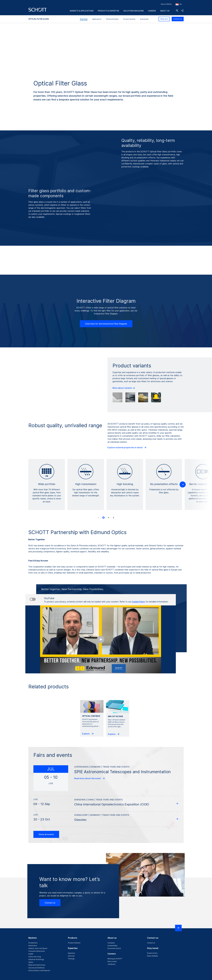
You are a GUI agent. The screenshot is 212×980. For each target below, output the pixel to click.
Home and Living (35, 957)
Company (111, 943)
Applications (97, 19)
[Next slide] (114, 518)
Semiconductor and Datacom (39, 970)
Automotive (33, 946)
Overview (84, 19)
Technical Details (112, 19)
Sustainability (112, 946)
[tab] (103, 518)
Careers (152, 11)
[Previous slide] (98, 518)
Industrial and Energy (36, 959)
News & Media (166, 4)
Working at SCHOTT (115, 959)
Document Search (114, 948)
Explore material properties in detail (127, 447)
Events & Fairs (152, 953)
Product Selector (74, 943)
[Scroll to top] (178, 928)
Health (31, 954)
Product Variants (129, 19)
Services (71, 956)
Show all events (46, 834)
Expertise (71, 953)
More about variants (124, 388)
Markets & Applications (82, 11)
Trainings (71, 959)
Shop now (164, 19)
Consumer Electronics (37, 951)
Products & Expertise (108, 11)
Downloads (144, 19)
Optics (31, 962)
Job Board (111, 964)
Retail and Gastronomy (37, 965)
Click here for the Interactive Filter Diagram (106, 324)
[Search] (177, 11)
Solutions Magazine (134, 11)
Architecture (33, 943)
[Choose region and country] (179, 4)
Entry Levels (112, 961)
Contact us (178, 19)
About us (165, 11)
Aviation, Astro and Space (38, 948)
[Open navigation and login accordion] (182, 11)
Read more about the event (90, 778)
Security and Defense (36, 968)
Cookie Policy (138, 602)
